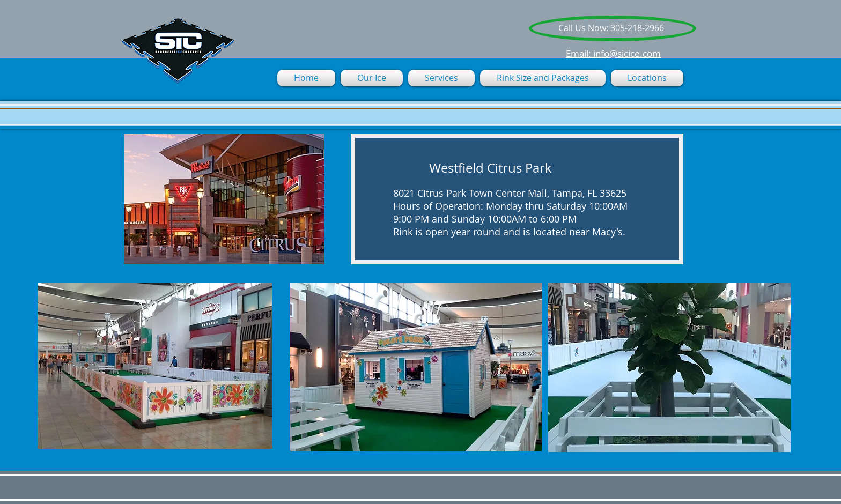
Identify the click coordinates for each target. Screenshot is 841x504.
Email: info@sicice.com (613, 53)
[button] (441, 78)
